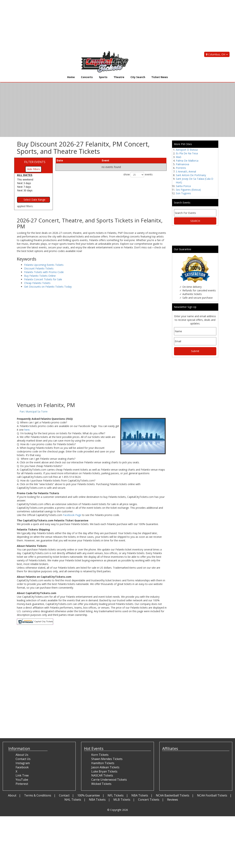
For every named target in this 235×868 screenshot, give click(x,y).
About (12, 795)
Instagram (23, 763)
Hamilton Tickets (103, 763)
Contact (64, 795)
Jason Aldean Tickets (105, 767)
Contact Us (23, 759)
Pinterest (22, 784)
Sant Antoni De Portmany (191, 175)
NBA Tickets (140, 795)
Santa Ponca (183, 186)
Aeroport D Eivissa (187, 150)
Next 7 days (24, 187)
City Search (138, 77)
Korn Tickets (100, 755)
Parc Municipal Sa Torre (34, 411)
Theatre (119, 77)
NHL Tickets (73, 800)
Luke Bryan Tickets (104, 771)
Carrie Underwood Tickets (109, 780)
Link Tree (22, 775)
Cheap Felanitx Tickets (37, 283)
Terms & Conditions (38, 795)
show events (138, 175)
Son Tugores (183, 193)
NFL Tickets (116, 795)
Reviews (173, 800)
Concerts (87, 77)
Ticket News (160, 77)
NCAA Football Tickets (212, 795)
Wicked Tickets (101, 784)
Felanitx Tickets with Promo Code (44, 272)
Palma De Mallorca (187, 161)
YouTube (22, 780)
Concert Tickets (149, 800)
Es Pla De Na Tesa (187, 153)
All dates (25, 175)
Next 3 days (24, 183)
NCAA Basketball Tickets (173, 795)
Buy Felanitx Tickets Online (40, 276)
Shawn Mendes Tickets (107, 759)
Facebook (22, 767)
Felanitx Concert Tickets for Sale (43, 279)
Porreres (181, 168)
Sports (103, 77)
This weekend (25, 179)
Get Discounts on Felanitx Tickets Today (48, 287)
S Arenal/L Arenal (186, 171)
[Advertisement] (109, 25)
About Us (22, 755)
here (27, 430)
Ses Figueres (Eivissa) (188, 190)
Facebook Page (72, 515)
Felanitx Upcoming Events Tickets (44, 265)
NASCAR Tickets (102, 775)
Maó (179, 157)
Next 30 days (25, 190)
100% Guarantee (89, 795)
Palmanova (182, 164)
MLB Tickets (122, 800)
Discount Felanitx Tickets (39, 268)
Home (71, 77)
